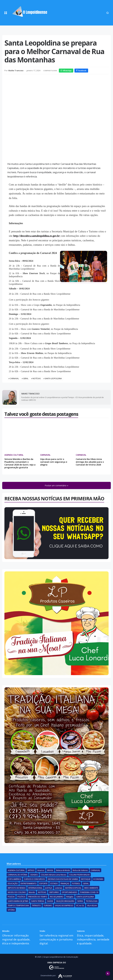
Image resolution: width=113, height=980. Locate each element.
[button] (6, 13)
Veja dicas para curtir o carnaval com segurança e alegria (54, 462)
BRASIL (50, 870)
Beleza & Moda (63, 870)
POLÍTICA (21, 897)
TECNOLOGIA (92, 901)
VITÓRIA (11, 910)
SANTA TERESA (38, 901)
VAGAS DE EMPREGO (64, 905)
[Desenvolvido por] (57, 967)
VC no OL (80, 905)
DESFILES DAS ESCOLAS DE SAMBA (63, 879)
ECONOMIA (98, 879)
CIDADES (34, 875)
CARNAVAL (14, 379)
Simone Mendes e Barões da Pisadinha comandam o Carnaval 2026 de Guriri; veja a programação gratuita (20, 463)
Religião (70, 897)
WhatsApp (66, 71)
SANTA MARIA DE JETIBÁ (18, 901)
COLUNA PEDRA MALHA (79, 875)
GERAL (26, 379)
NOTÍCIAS (37, 379)
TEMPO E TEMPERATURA (18, 905)
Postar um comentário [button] (56, 485)
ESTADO (54, 883)
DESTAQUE (86, 879)
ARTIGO (31, 870)
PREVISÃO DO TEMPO (38, 897)
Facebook (81, 71)
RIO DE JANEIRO (57, 897)
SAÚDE (50, 901)
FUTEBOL (76, 883)
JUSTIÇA (49, 888)
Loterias (59, 888)
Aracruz (41, 870)
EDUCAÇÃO (13, 883)
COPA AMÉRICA (14, 879)
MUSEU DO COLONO (17, 892)
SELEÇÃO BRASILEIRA (65, 901)
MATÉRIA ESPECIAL (73, 888)
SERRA (80, 901)
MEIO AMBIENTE (91, 888)
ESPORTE (43, 883)
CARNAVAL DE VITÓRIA (18, 875)
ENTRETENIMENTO (29, 883)
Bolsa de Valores (80, 870)
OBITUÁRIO (54, 892)
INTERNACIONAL (35, 888)
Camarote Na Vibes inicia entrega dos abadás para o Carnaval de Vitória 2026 (90, 462)
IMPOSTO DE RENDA (17, 888)
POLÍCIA (11, 897)
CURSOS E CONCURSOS (34, 879)
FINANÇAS (65, 883)
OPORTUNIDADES (70, 892)
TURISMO (48, 905)
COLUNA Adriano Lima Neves (54, 875)
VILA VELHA (92, 905)
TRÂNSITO (36, 905)
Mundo (32, 892)
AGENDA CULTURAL (14, 455)
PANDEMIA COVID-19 (89, 892)
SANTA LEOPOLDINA (53, 379)
